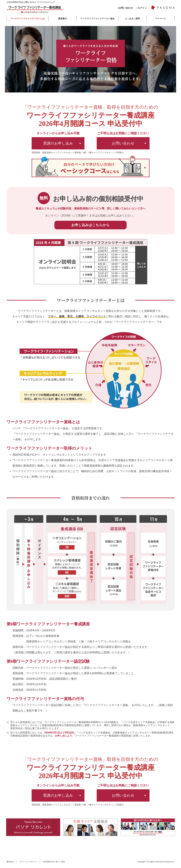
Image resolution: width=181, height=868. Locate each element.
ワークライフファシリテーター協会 (97, 19)
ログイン (142, 8)
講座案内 (62, 19)
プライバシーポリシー (28, 862)
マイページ (160, 19)
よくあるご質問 (132, 19)
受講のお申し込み (58, 143)
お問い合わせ (126, 8)
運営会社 (10, 862)
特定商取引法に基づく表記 (54, 862)
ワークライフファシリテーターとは (27, 19)
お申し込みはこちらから (90, 225)
